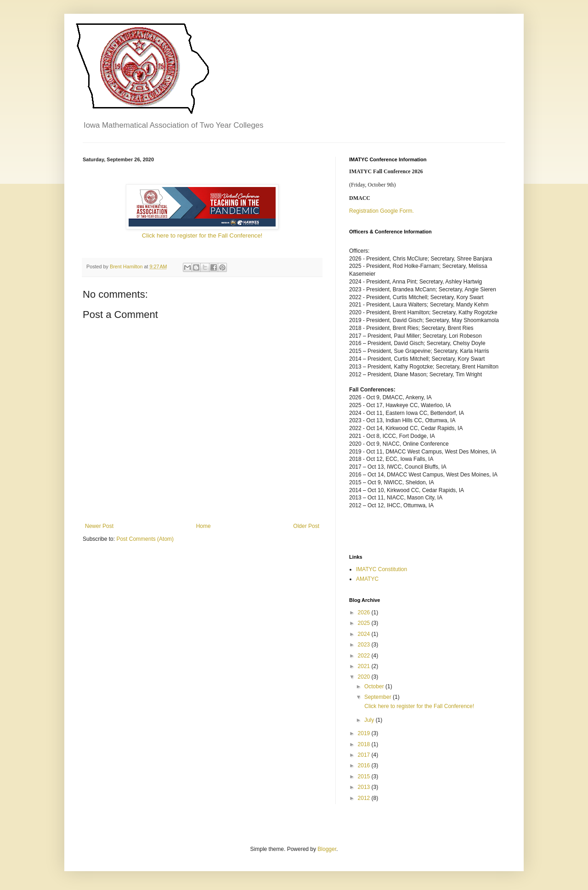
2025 (365, 623)
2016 (365, 765)
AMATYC (367, 579)
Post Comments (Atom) (145, 539)
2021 (365, 666)
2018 (365, 744)
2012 (365, 798)
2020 (365, 677)
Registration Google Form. (382, 211)
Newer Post (99, 526)
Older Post (306, 526)
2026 (365, 612)
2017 (365, 755)
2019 (365, 733)
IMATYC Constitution (382, 569)
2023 (365, 645)
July (370, 720)
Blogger (327, 849)
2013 (365, 787)
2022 (365, 656)
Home (204, 526)
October (375, 686)
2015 (365, 777)
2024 (365, 634)
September (379, 697)
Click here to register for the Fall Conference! (202, 235)
